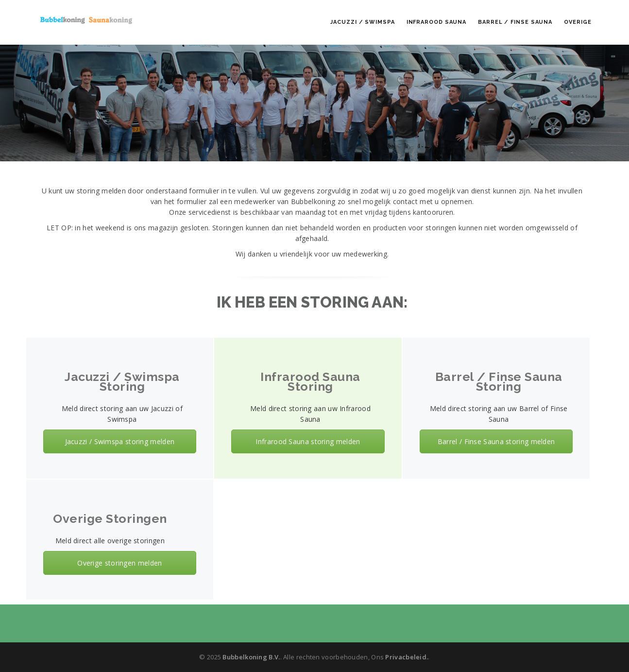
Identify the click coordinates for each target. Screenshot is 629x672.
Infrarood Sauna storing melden (308, 441)
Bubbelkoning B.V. (251, 657)
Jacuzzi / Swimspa (362, 22)
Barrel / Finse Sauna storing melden (496, 441)
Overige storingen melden (119, 563)
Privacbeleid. (407, 657)
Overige (578, 22)
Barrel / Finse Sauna (515, 22)
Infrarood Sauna (437, 22)
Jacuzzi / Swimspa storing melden (120, 441)
